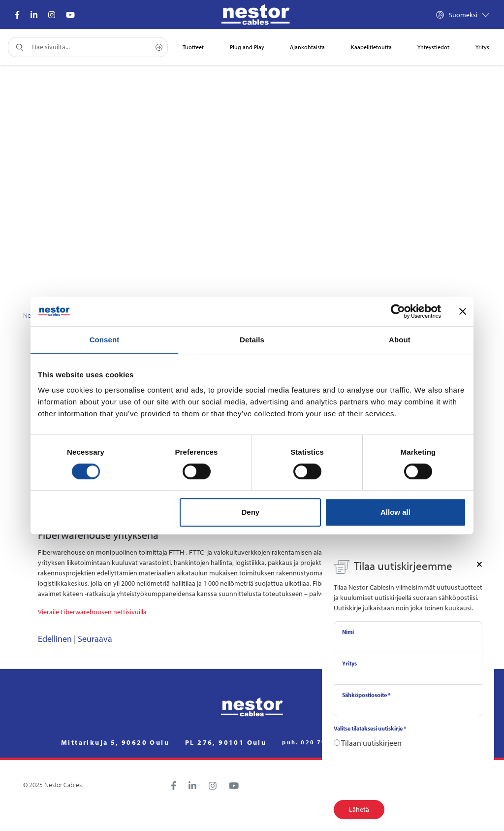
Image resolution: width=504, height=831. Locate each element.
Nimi (348, 632)
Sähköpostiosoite (366, 695)
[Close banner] (463, 311)
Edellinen (55, 639)
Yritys (349, 663)
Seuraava (95, 639)
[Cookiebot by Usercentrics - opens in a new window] (398, 311)
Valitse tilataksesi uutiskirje (370, 728)
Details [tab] (252, 340)
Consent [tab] (105, 340)
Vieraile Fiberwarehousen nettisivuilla (93, 612)
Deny (251, 512)
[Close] (479, 564)
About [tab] (400, 340)
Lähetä (359, 809)
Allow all (395, 512)
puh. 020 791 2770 (317, 742)
